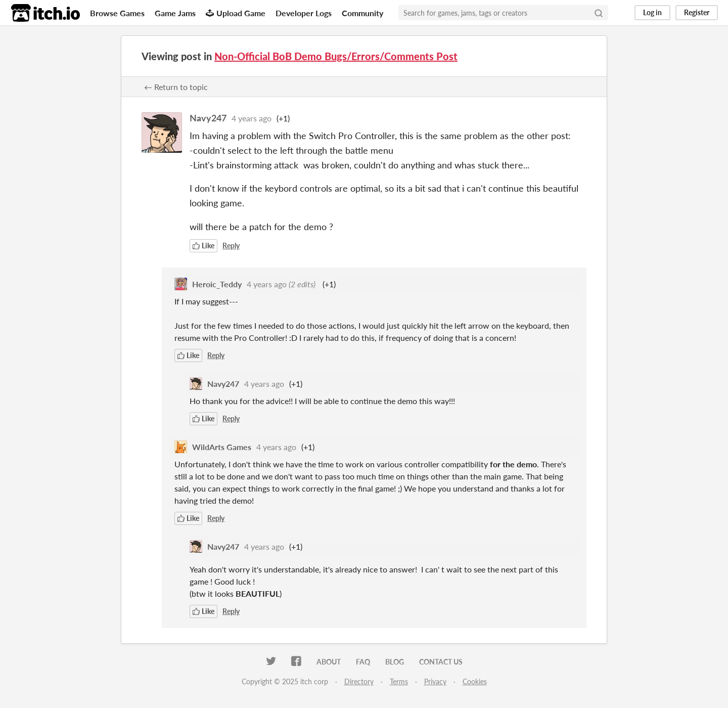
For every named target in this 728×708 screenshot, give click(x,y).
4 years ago (252, 118)
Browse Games (117, 13)
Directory (359, 681)
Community (362, 13)
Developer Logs (304, 13)
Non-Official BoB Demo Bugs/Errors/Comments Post (336, 56)
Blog (395, 662)
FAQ (363, 662)
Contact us (441, 662)
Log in (652, 12)
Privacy (435, 681)
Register (697, 12)
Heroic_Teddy (217, 284)
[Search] (599, 13)
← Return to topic (176, 87)
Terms (399, 681)
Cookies (475, 681)
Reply (231, 246)
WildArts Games (222, 447)
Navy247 (208, 118)
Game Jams (175, 13)
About (329, 662)
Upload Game (236, 13)
